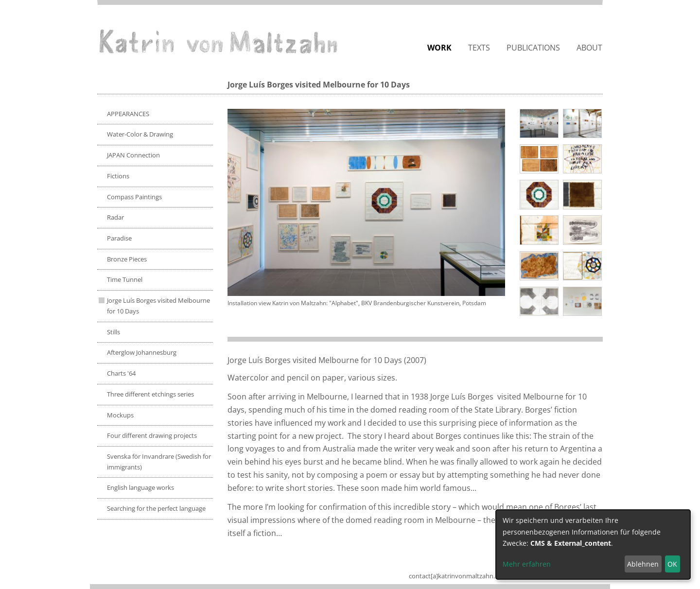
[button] (367, 202)
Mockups (120, 415)
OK (672, 564)
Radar (115, 217)
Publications (533, 48)
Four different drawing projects (152, 435)
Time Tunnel (125, 279)
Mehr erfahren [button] (527, 564)
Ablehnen (643, 564)
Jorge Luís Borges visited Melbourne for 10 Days (158, 306)
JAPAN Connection (133, 155)
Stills (114, 332)
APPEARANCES (128, 114)
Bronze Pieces (127, 259)
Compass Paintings (134, 197)
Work (439, 48)
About (589, 48)
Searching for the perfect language (156, 508)
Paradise (119, 238)
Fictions (118, 176)
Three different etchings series (150, 394)
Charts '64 (121, 373)
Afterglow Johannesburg (142, 352)
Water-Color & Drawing (140, 134)
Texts (479, 48)
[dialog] (593, 545)
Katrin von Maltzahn (218, 41)
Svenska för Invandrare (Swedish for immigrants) (159, 462)
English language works (140, 487)
